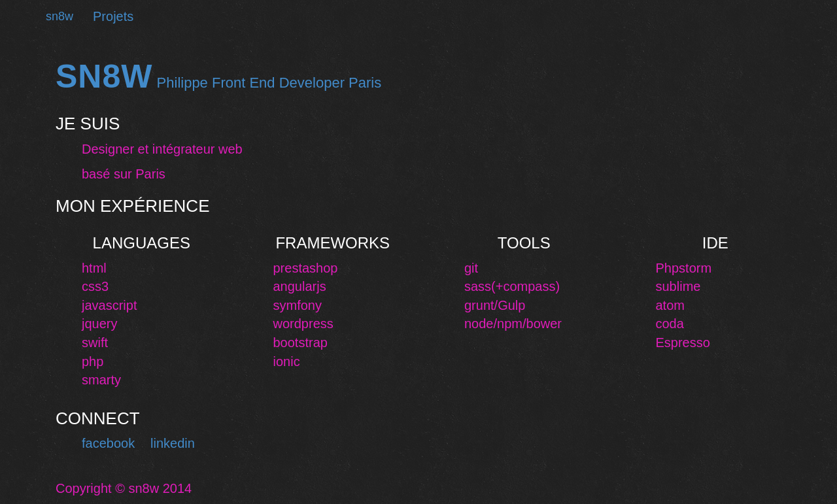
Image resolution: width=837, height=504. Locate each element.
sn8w (60, 16)
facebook (108, 443)
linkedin (173, 443)
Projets (113, 16)
